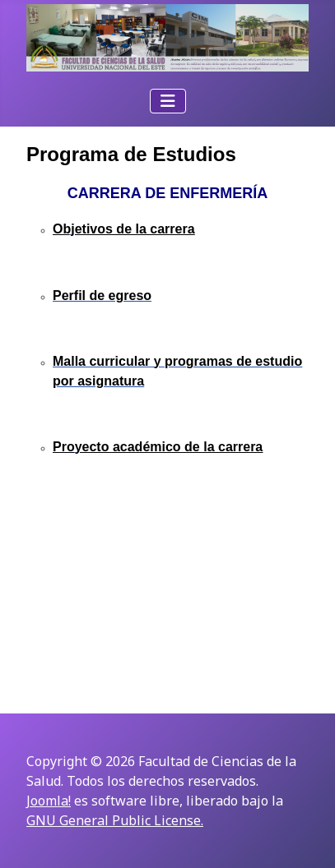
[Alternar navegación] (168, 101)
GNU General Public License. (115, 820)
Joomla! (49, 801)
